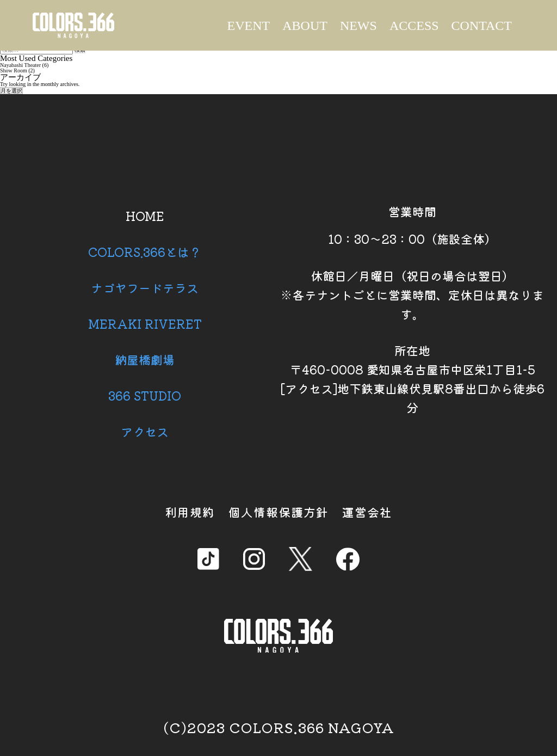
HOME (145, 216)
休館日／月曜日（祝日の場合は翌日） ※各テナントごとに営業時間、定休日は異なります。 (412, 294)
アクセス (145, 431)
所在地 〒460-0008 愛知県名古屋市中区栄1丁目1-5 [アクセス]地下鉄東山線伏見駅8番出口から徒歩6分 (412, 379)
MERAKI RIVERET (145, 323)
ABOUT (305, 26)
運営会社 (367, 512)
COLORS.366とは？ (145, 251)
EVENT (249, 26)
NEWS (358, 26)
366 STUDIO (145, 395)
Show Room (14, 70)
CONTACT (482, 26)
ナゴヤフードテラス (145, 287)
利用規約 (190, 512)
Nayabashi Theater (20, 65)
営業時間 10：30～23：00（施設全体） (412, 225)
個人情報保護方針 (278, 512)
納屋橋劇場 (145, 359)
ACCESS (414, 26)
